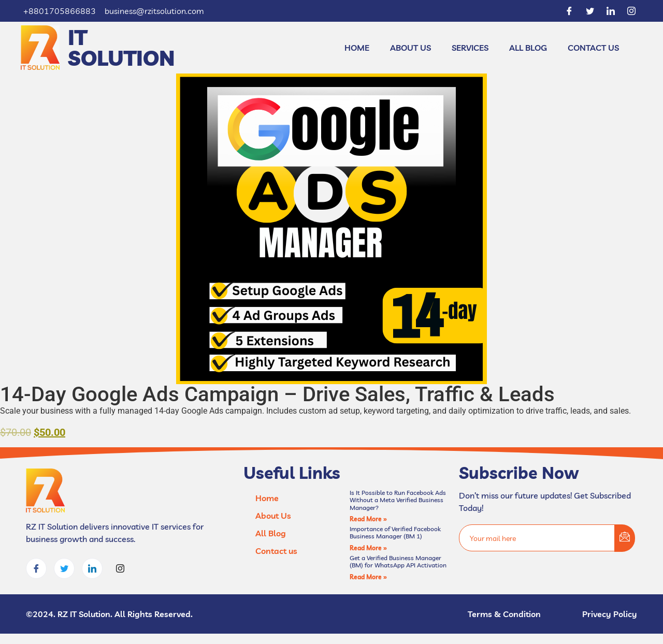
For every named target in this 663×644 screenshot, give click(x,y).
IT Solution (121, 48)
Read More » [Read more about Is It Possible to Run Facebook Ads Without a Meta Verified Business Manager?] (368, 519)
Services (470, 48)
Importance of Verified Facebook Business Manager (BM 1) (395, 532)
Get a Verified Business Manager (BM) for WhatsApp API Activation (398, 561)
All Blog (528, 48)
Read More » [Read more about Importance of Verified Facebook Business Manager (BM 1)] (368, 548)
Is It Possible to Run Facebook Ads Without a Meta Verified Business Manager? (398, 500)
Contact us (593, 48)
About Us (410, 48)
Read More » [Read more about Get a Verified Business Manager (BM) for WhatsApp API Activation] (368, 577)
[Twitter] (590, 11)
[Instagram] (631, 11)
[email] (537, 538)
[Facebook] (569, 11)
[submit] (625, 538)
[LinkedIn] (611, 11)
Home (357, 48)
